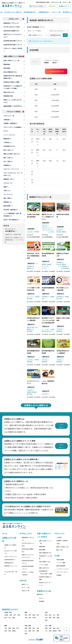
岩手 (15, 615)
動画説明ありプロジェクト (11, 23)
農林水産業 (8, 206)
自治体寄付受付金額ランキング (13, 45)
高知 (26, 633)
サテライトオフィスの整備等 (13, 127)
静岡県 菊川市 (31, 263)
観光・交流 (8, 158)
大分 (46, 631)
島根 (30, 628)
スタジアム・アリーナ (11, 169)
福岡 (46, 628)
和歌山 (14, 631)
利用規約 (59, 575)
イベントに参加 (43, 565)
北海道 (6, 615)
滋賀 (10, 628)
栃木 (30, 615)
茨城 (26, 615)
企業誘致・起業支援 (11, 123)
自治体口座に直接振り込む (11, 31)
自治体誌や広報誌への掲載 (11, 82)
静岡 (58, 618)
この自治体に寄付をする (56, 71)
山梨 (46, 618)
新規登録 (42, 601)
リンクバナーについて (63, 569)
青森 (11, 615)
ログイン (42, 598)
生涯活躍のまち (9, 146)
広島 (38, 628)
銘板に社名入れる (9, 92)
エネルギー (8, 183)
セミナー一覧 (67, 2)
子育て (7, 191)
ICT (6, 131)
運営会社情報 (60, 560)
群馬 (34, 615)
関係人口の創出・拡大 (12, 154)
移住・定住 (8, 150)
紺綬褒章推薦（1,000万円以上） (13, 106)
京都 (14, 628)
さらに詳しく (61, 426)
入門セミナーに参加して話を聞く (13, 50)
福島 (14, 618)
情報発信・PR (9, 179)
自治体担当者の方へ (30, 12)
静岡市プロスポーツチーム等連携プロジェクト (48, 217)
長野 (50, 618)
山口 (26, 631)
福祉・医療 (8, 198)
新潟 (46, 615)
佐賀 (50, 628)
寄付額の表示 (52, 6)
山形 (10, 618)
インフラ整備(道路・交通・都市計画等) (12, 215)
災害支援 (7, 120)
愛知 (46, 620)
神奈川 (34, 618)
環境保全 (8, 202)
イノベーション (9, 135)
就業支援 (7, 139)
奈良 (10, 631)
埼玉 (38, 615)
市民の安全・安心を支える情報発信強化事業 (33, 256)
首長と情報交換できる (10, 72)
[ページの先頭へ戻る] (67, 630)
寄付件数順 (36, 27)
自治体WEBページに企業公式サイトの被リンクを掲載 (13, 87)
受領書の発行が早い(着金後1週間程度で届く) (13, 77)
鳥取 (26, 628)
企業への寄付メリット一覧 (11, 61)
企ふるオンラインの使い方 (13, 12)
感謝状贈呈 (7, 64)
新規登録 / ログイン (64, 6)
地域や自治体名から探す (43, 2)
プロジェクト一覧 (56, 2)
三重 (6, 628)
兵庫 (6, 631)
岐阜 (54, 618)
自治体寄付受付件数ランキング (13, 41)
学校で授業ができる (45, 562)
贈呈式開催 (7, 68)
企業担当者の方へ (44, 12)
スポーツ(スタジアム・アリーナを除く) (13, 174)
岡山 (34, 628)
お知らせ (23, 580)
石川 (54, 615)
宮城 (19, 615)
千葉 (26, 618)
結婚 (6, 187)
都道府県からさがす (10, 609)
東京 (30, 618)
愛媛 (38, 631)
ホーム (5, 533)
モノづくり (8, 194)
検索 (65, 35)
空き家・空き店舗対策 (11, 220)
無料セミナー (25, 584)
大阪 (17, 628)
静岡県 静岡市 (31, 229)
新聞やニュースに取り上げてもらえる (13, 101)
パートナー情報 (61, 563)
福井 (58, 615)
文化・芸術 (8, 161)
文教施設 (7, 165)
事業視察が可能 (8, 96)
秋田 (6, 618)
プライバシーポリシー (63, 572)
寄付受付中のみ (55, 35)
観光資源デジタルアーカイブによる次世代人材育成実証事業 (48, 320)
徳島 (30, 631)
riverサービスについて (11, 556)
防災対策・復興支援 (11, 210)
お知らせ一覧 (25, 591)
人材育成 (8, 142)
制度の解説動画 (61, 566)
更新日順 (42, 27)
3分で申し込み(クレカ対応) (12, 27)
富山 (50, 615)
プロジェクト (60, 533)
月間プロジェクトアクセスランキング (13, 36)
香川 (34, 631)
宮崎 (50, 631)
